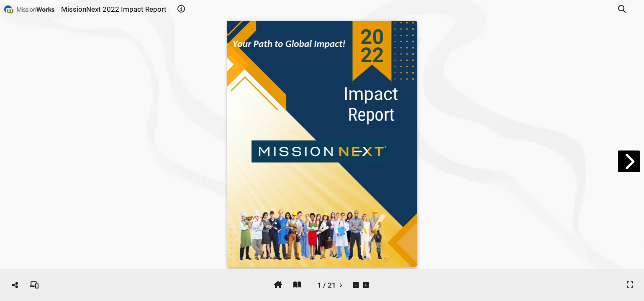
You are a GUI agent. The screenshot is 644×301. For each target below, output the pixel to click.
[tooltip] (181, 9)
